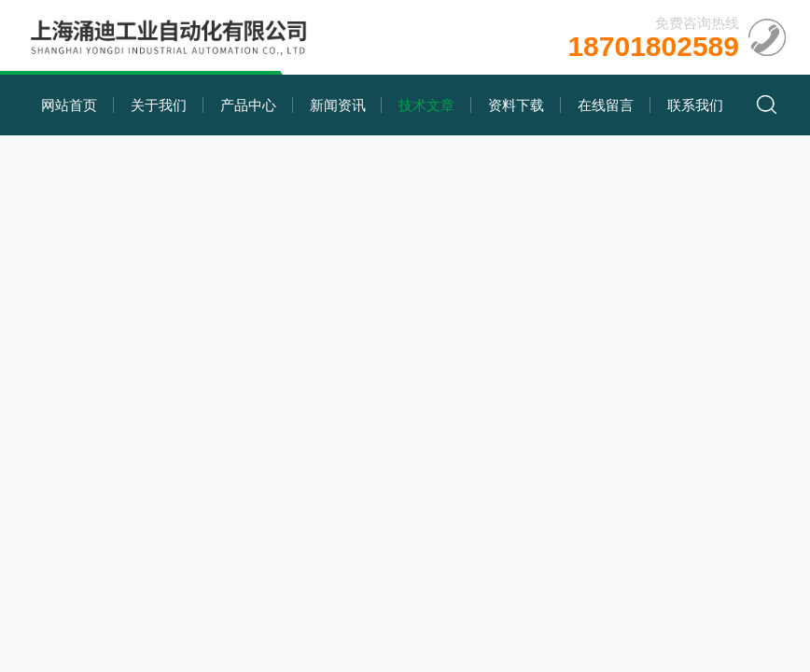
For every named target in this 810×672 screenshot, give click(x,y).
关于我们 (159, 105)
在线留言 (606, 105)
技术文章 (426, 105)
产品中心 (248, 105)
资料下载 (516, 105)
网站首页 (69, 105)
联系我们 (695, 105)
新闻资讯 (338, 105)
